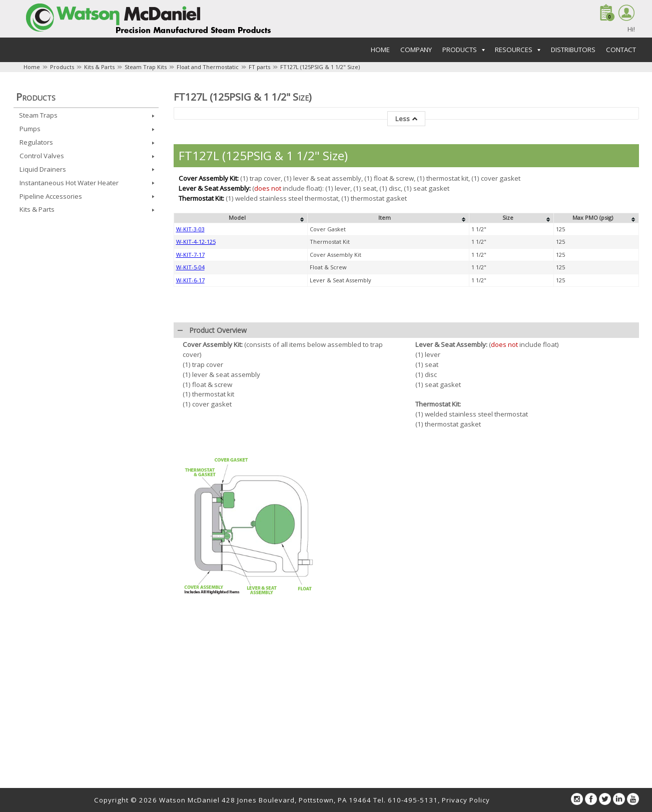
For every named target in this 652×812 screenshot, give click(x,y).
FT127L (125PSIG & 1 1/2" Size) (320, 67)
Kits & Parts (99, 67)
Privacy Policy (466, 800)
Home (380, 50)
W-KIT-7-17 (190, 418)
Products (62, 67)
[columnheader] (240, 381)
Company (416, 50)
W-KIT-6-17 (190, 443)
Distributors (573, 50)
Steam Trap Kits (146, 67)
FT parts (259, 67)
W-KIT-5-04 (190, 430)
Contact (621, 50)
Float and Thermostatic (208, 67)
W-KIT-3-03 (190, 392)
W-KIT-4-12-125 (196, 405)
